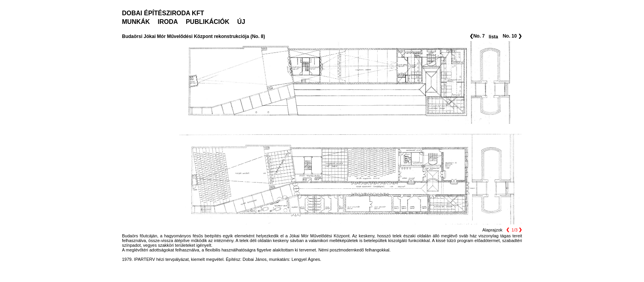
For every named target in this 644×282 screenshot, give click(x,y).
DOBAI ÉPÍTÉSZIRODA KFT (163, 13)
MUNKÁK (136, 22)
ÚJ (241, 22)
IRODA (168, 22)
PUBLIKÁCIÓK (208, 22)
